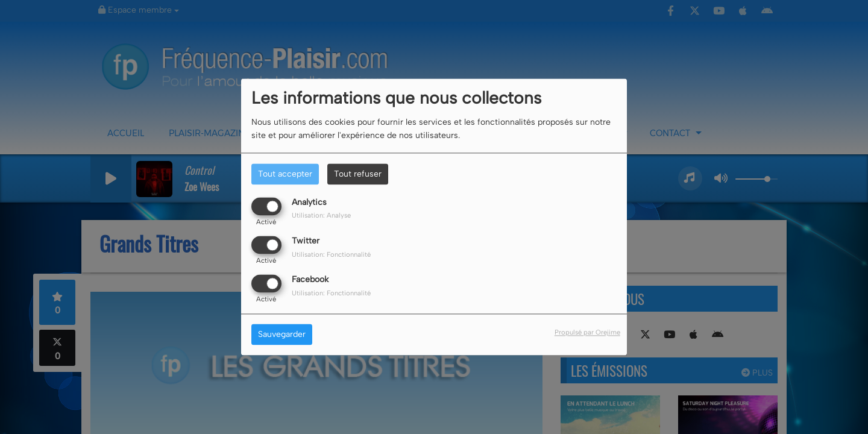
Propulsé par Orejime (587, 333)
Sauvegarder (282, 335)
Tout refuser (358, 174)
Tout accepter (285, 174)
